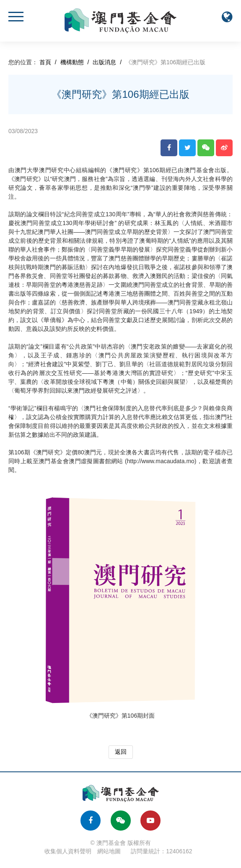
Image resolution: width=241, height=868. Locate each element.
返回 (121, 752)
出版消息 (104, 62)
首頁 (45, 62)
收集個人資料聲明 (68, 851)
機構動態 (72, 62)
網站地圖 (109, 851)
